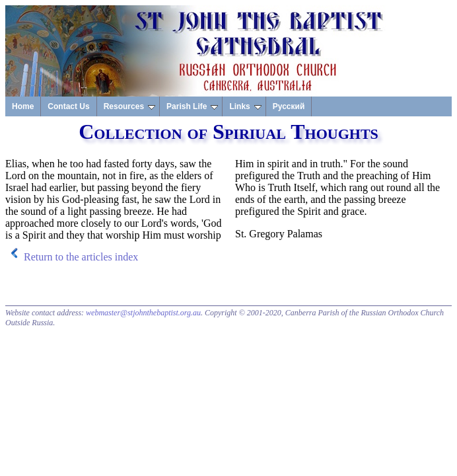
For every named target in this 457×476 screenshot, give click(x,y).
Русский (289, 106)
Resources (129, 106)
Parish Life (192, 106)
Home (23, 106)
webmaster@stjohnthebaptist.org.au (143, 313)
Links (245, 106)
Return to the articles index (81, 257)
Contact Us (68, 106)
